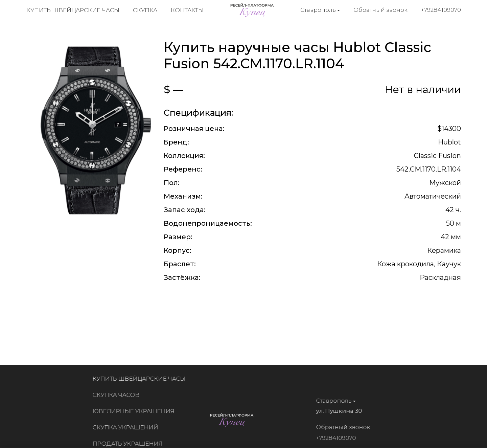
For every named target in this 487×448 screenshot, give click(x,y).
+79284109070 (441, 10)
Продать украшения (130, 444)
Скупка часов (119, 395)
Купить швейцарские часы (73, 10)
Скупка (145, 10)
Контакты (187, 10)
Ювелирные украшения (136, 411)
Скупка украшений (128, 427)
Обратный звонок (380, 10)
